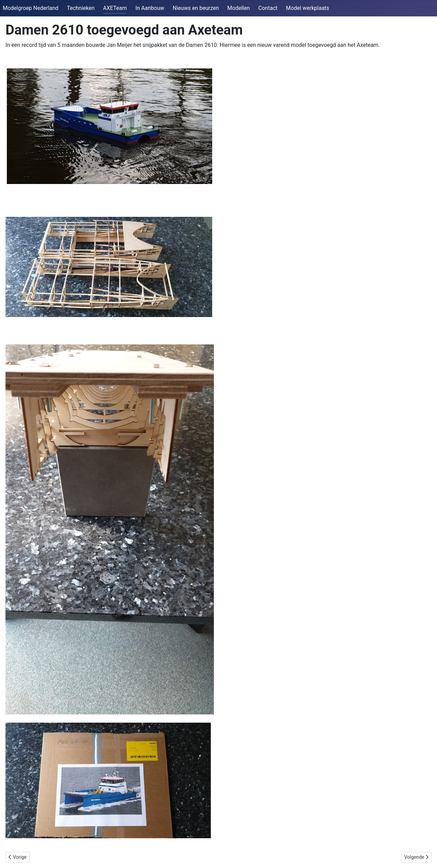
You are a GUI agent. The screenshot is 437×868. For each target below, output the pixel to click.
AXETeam (115, 8)
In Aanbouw (150, 8)
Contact (268, 8)
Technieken (81, 8)
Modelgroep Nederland (31, 8)
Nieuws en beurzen (196, 8)
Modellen (239, 8)
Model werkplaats (308, 8)
